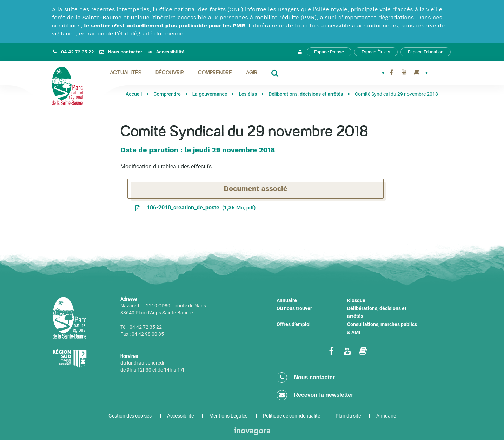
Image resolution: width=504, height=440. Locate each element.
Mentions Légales (228, 416)
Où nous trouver (294, 308)
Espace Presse (329, 52)
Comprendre (215, 73)
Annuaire (287, 300)
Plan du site (348, 416)
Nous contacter (306, 378)
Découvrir (170, 73)
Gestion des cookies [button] (130, 416)
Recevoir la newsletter (315, 395)
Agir (252, 73)
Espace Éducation (426, 52)
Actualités (126, 73)
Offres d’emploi (294, 324)
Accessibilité (180, 416)
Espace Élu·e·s (376, 52)
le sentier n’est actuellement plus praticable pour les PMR (164, 25)
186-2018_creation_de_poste (195, 208)
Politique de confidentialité (291, 416)
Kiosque (356, 300)
